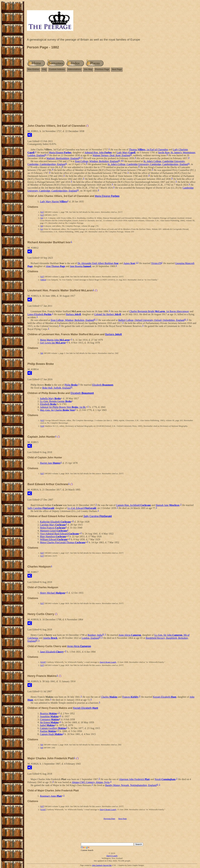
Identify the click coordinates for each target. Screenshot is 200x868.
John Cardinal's (97, 865)
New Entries (33, 69)
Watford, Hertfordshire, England (63, 158)
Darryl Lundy (112, 856)
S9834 (43, 280)
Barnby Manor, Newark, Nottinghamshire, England (131, 785)
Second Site (107, 865)
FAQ (44, 69)
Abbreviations (74, 69)
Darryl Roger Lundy (108, 662)
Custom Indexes (57, 69)
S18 (42, 426)
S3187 (43, 662)
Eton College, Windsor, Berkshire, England (97, 161)
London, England (90, 638)
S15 (42, 420)
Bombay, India (95, 635)
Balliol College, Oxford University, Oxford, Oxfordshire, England (151, 320)
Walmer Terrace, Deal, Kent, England (111, 155)
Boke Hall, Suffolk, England (56, 388)
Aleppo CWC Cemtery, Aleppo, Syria (91, 782)
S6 (42, 218)
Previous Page (102, 69)
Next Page (117, 69)
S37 (42, 212)
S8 (42, 353)
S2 (42, 229)
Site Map (88, 69)
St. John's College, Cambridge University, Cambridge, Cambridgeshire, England (148, 164)
